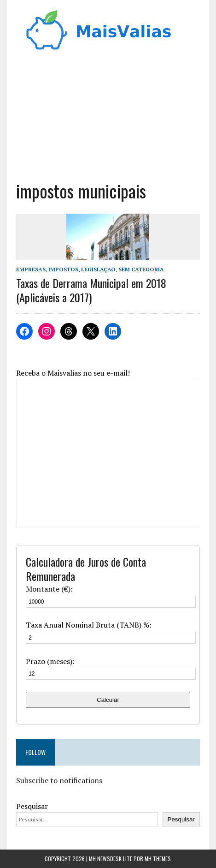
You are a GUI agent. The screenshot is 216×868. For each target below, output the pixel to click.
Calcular (108, 700)
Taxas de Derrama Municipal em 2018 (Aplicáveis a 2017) (91, 290)
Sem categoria (141, 269)
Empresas (31, 269)
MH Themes (158, 859)
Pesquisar (32, 806)
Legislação (98, 269)
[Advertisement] (108, 120)
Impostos (63, 269)
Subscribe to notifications (59, 780)
